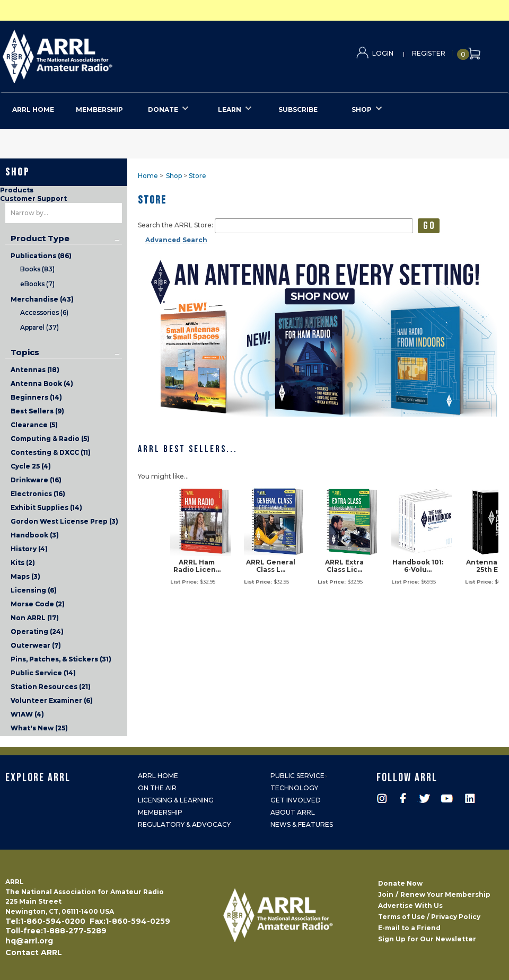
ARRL (101, 53)
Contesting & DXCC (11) (51, 452)
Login (383, 53)
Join (386, 894)
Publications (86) (41, 256)
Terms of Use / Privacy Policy (429, 917)
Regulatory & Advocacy (184, 824)
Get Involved (296, 800)
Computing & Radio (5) (50, 439)
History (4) (29, 549)
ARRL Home (158, 776)
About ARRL (293, 812)
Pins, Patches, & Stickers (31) (61, 659)
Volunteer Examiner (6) (52, 700)
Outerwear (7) (36, 645)
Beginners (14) (36, 397)
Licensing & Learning (176, 800)
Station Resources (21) (51, 687)
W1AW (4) (27, 714)
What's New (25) (39, 728)
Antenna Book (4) (42, 383)
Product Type (40, 239)
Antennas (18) (35, 370)
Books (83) (37, 269)
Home (148, 176)
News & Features (302, 824)
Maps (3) (25, 576)
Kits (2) (23, 563)
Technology (294, 788)
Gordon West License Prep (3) (64, 521)
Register (429, 53)
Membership (160, 812)
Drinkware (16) (36, 480)
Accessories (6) (44, 312)
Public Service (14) (43, 673)
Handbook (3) (35, 535)
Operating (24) (37, 632)
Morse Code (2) (38, 604)
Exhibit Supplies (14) (46, 507)
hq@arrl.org (29, 941)
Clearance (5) (34, 425)
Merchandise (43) (42, 299)
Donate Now (400, 883)
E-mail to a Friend (409, 928)
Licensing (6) (34, 590)
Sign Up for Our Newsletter (427, 939)
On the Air (157, 788)
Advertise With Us (410, 906)
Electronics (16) (38, 494)
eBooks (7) (37, 284)
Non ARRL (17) (35, 618)
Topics (25, 352)
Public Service (297, 776)
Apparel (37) (40, 327)
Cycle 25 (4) (31, 466)
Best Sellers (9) (37, 411)
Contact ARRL (34, 952)
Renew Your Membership (445, 894)
